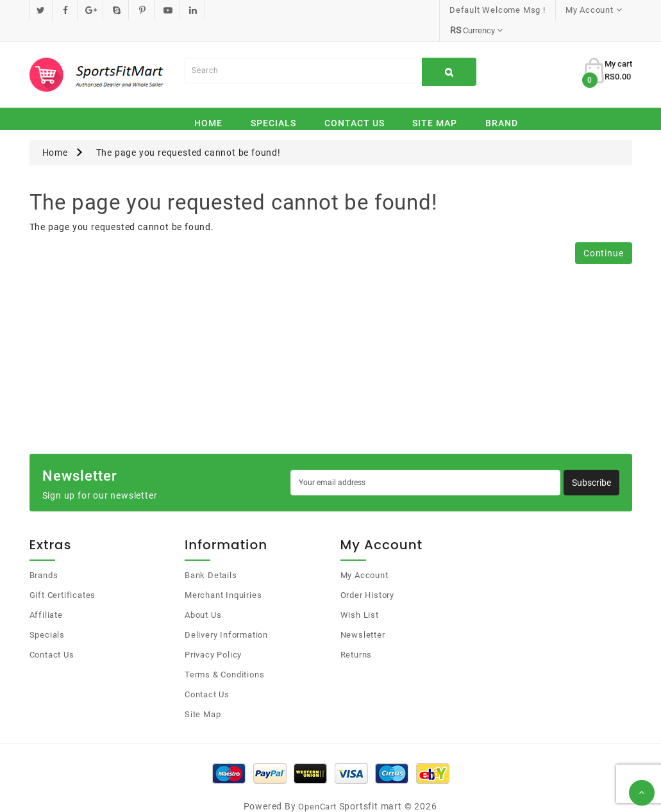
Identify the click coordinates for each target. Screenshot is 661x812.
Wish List (360, 594)
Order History (367, 575)
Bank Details (211, 555)
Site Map (435, 103)
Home (208, 103)
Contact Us (355, 103)
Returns (356, 634)
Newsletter (363, 614)
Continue (603, 233)
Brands (44, 555)
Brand (502, 103)
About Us (203, 594)
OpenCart (317, 786)
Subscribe (591, 462)
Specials (273, 103)
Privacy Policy (213, 634)
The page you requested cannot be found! (188, 132)
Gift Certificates (63, 575)
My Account (364, 555)
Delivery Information (226, 614)
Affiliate (46, 594)
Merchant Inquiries (223, 575)
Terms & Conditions (224, 654)
